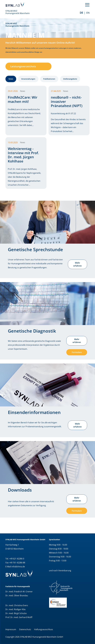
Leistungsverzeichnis (23, 66)
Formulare (77, 352)
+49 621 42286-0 (17, 559)
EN (88, 13)
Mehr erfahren (77, 264)
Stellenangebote (70, 79)
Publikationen (49, 79)
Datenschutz (25, 629)
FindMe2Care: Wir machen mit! (23, 99)
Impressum (11, 629)
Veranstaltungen (28, 79)
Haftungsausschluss (44, 629)
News (11, 79)
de (81, 13)
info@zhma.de (18, 567)
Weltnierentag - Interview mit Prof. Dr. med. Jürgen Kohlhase (23, 155)
